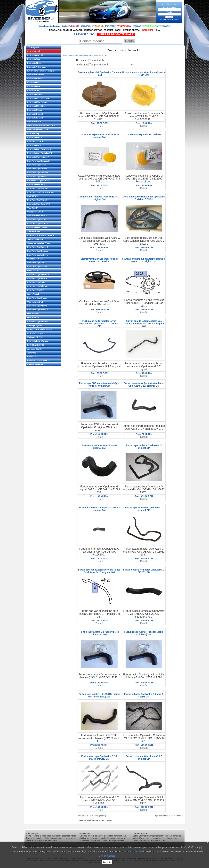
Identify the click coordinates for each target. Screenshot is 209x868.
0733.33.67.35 (138, 26)
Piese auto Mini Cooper (37, 102)
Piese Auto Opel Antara (37, 169)
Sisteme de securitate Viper (39, 243)
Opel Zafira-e (33, 318)
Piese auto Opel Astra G (37, 184)
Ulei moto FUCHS (35, 337)
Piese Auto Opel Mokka (37, 177)
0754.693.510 (111, 26)
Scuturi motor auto (35, 239)
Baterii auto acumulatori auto (40, 329)
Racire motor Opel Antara (38, 180)
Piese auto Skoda (34, 63)
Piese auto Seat (34, 59)
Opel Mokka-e (33, 314)
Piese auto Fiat (33, 83)
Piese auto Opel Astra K (37, 216)
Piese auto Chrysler (35, 75)
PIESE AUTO (55, 30)
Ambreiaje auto (34, 231)
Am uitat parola (165, 19)
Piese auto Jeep (34, 90)
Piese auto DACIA (35, 137)
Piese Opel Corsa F (35, 333)
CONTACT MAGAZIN (72, 30)
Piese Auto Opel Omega (37, 298)
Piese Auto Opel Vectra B (38, 310)
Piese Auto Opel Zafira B (38, 255)
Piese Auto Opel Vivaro (37, 278)
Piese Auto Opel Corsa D (38, 224)
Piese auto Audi (34, 51)
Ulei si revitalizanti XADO (38, 130)
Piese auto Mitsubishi (36, 106)
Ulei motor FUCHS (35, 212)
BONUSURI (147, 30)
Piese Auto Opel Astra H (37, 188)
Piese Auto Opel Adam (37, 165)
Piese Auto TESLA (35, 141)
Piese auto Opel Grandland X (40, 153)
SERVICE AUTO (84, 35)
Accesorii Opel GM (35, 349)
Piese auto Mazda (35, 94)
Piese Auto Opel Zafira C (38, 263)
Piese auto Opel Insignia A (38, 157)
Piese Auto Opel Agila (36, 282)
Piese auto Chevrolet (36, 55)
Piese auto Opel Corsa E (37, 227)
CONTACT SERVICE (93, 30)
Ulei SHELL (32, 196)
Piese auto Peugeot (35, 114)
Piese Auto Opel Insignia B (38, 161)
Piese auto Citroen (35, 79)
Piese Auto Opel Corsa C (38, 220)
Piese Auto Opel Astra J (37, 200)
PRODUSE (109, 30)
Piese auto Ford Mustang (38, 341)
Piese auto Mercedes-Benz (38, 98)
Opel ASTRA (33, 208)
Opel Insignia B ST (35, 302)
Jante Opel (32, 353)
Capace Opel (33, 357)
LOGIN (118, 30)
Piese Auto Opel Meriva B (38, 274)
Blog (157, 30)
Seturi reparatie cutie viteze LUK (41, 126)
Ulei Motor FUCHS (35, 259)
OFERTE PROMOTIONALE (116, 35)
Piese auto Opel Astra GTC (39, 204)
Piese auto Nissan (35, 110)
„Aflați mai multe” (130, 852)
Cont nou (176, 19)
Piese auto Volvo (34, 122)
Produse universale (35, 365)
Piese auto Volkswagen (37, 67)
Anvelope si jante (34, 325)
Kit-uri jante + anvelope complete (41, 71)
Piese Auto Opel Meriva (37, 306)
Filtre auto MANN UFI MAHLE (41, 235)
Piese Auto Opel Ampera (38, 173)
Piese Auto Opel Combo (37, 267)
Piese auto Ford (34, 86)
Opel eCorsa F (33, 294)
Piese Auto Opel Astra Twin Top (41, 192)
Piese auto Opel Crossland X (39, 149)
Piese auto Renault (35, 118)
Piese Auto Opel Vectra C (38, 247)
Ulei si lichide (33, 271)
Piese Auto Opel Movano (38, 321)
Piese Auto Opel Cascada (38, 251)
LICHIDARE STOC (36, 345)
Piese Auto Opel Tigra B (37, 286)
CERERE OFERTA (131, 30)
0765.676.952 (87, 26)
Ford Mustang (33, 133)
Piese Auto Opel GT (36, 290)
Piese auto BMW (34, 145)
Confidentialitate (107, 856)
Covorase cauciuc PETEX (38, 361)
